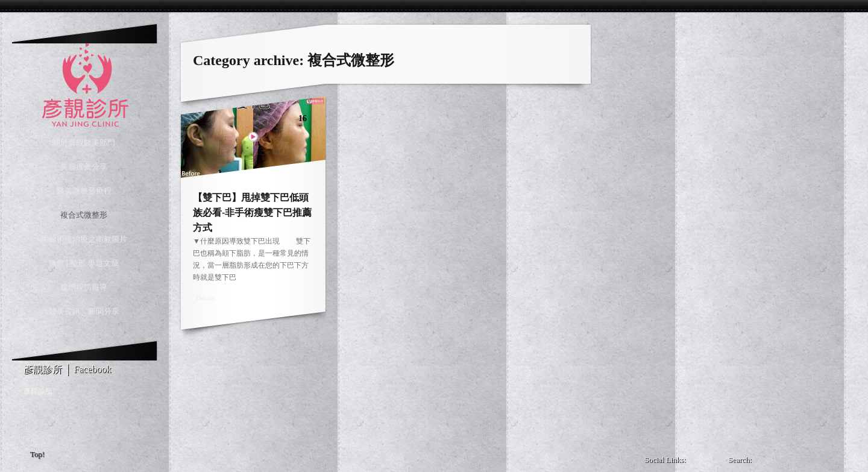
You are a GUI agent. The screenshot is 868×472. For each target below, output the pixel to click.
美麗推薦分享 (84, 167)
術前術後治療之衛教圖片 (84, 239)
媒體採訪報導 (84, 287)
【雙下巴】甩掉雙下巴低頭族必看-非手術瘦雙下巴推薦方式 (252, 212)
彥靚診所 (38, 391)
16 (303, 118)
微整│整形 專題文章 (84, 263)
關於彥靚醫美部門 (84, 143)
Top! (38, 455)
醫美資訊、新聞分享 (84, 311)
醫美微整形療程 (84, 191)
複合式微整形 (84, 215)
